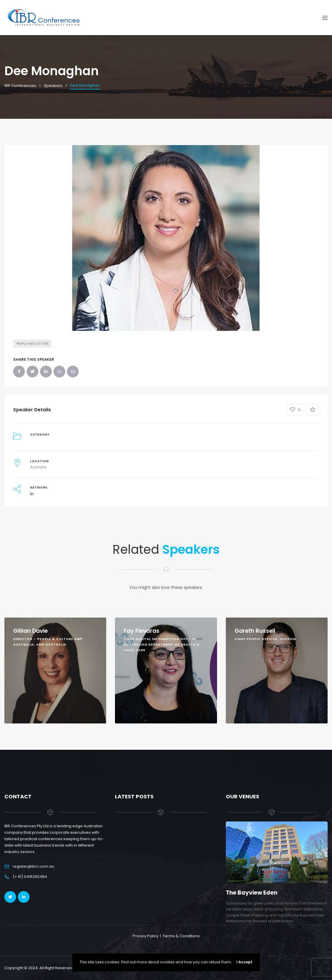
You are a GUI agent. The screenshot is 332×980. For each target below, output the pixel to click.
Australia (38, 467)
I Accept (244, 962)
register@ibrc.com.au (33, 866)
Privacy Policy (145, 936)
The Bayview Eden (252, 893)
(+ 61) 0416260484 (30, 877)
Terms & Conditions (181, 936)
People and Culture (32, 344)
